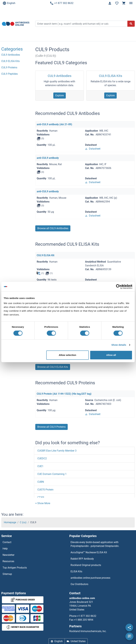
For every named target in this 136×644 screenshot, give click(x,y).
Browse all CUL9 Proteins (51, 427)
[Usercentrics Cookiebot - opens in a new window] (118, 287)
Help (5, 549)
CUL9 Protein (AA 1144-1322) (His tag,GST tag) (64, 394)
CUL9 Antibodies (60, 76)
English (9, 3)
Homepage (10, 522)
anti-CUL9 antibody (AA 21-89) (54, 124)
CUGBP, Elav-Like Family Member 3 (57, 451)
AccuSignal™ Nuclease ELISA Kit (89, 552)
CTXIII (41, 497)
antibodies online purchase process (90, 578)
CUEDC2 (42, 458)
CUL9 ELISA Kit (45, 255)
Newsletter (8, 555)
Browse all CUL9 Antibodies (53, 228)
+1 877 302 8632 (62, 3)
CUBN (41, 482)
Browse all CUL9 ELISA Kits (53, 367)
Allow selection (67, 355)
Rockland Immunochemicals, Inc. (88, 631)
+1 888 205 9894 (84, 620)
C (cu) (23, 522)
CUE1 (40, 466)
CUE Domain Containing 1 (52, 474)
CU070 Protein (45, 490)
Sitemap (7, 574)
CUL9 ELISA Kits (111, 76)
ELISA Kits (76, 571)
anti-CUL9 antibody (48, 158)
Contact (7, 542)
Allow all (111, 355)
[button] (43, 503)
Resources (8, 561)
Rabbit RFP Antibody (82, 559)
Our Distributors (79, 584)
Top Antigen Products (15, 568)
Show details (119, 345)
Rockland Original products (86, 565)
